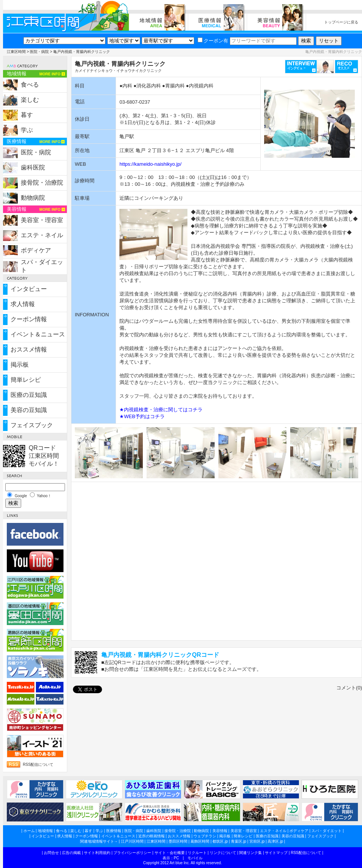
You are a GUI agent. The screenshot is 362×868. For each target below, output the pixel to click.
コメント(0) (349, 688)
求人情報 (23, 304)
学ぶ (27, 130)
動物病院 (33, 198)
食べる (30, 85)
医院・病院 (39, 52)
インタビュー (29, 289)
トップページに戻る (341, 22)
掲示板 (20, 365)
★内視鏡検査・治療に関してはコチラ (161, 410)
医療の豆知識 (29, 395)
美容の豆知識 (29, 410)
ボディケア (36, 250)
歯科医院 (33, 167)
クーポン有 (213, 41)
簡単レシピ (26, 380)
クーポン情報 (29, 319)
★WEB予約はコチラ (142, 416)
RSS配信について (38, 765)
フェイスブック (32, 425)
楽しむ (30, 100)
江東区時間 (16, 52)
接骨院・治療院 (42, 183)
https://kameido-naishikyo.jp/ (150, 164)
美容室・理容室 (42, 220)
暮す (27, 115)
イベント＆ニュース (38, 334)
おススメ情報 (29, 349)
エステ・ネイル (42, 235)
